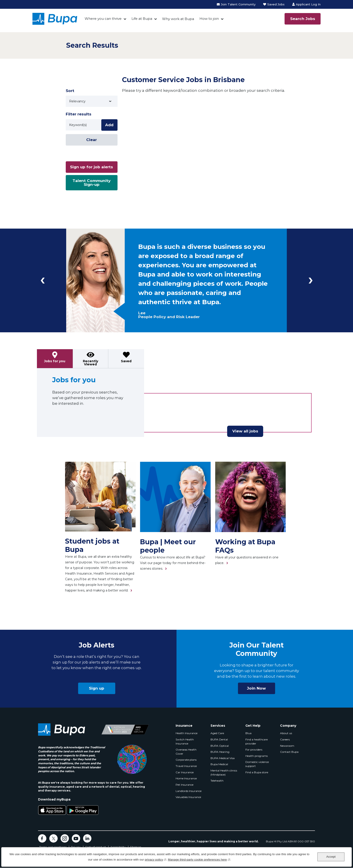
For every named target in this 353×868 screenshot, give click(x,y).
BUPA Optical (220, 746)
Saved (126, 361)
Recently (91, 363)
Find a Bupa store (257, 772)
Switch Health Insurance (185, 741)
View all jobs (245, 431)
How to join (209, 19)
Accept (331, 857)
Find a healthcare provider (257, 741)
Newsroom (287, 746)
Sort (70, 91)
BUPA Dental (219, 739)
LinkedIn (87, 838)
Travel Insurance (186, 766)
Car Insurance (185, 772)
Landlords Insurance (189, 791)
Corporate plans (186, 760)
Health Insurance (187, 733)
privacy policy (155, 859)
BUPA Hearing (220, 752)
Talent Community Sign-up (92, 183)
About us (286, 733)
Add (109, 125)
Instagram (65, 838)
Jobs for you (55, 361)
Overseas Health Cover (186, 752)
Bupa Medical (219, 764)
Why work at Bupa (178, 19)
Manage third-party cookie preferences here (199, 859)
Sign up (97, 688)
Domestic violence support (257, 764)
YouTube (76, 838)
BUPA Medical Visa (223, 758)
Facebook (42, 838)
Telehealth (217, 781)
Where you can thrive (103, 19)
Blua (248, 733)
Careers (285, 739)
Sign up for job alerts (92, 167)
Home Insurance (186, 778)
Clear (92, 140)
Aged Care (217, 733)
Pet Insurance (184, 785)
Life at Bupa (142, 19)
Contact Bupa (289, 752)
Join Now (256, 688)
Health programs (257, 756)
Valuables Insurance (188, 797)
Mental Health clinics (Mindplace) (224, 772)
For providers (254, 750)
